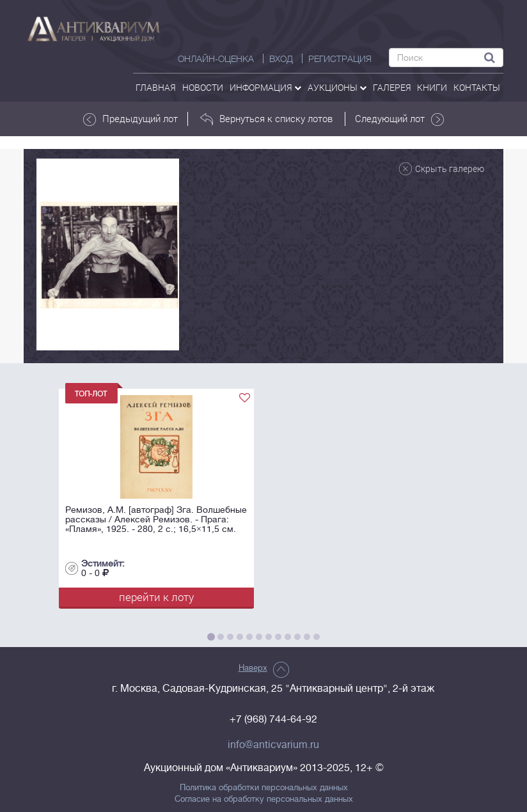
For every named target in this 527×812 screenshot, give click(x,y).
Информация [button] (265, 87)
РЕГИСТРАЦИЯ (340, 59)
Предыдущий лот (130, 119)
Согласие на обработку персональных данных (264, 799)
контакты (477, 87)
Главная (156, 87)
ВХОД (281, 59)
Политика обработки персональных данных (264, 788)
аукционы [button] (337, 87)
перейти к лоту (156, 597)
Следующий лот (399, 119)
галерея (392, 87)
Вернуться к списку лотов (266, 119)
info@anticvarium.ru (273, 745)
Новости (203, 87)
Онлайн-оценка (216, 59)
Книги (432, 87)
